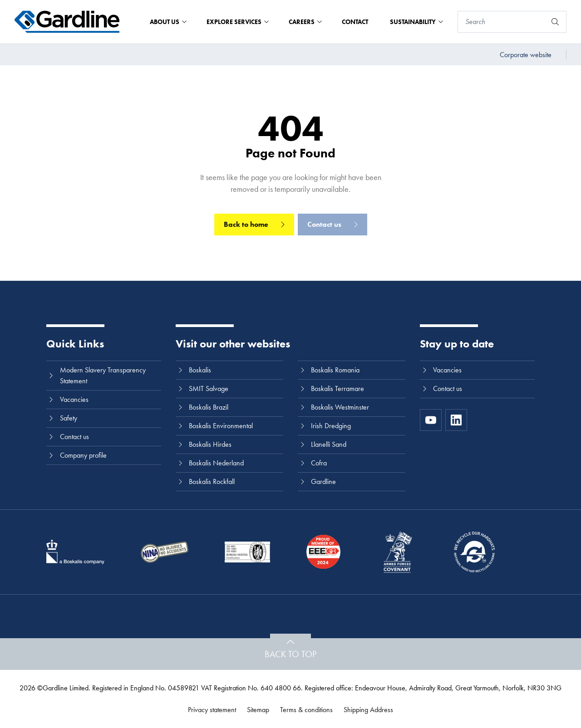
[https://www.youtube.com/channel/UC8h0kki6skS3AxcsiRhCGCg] (431, 420)
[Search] (502, 22)
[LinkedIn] (456, 420)
